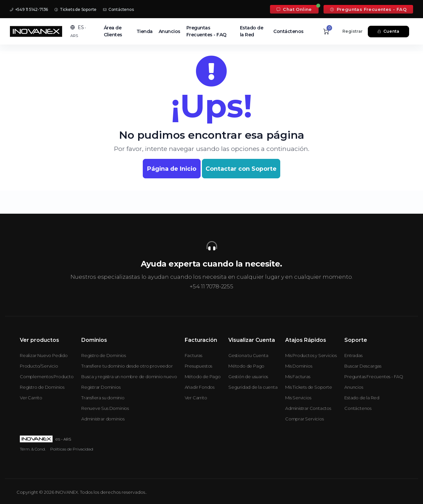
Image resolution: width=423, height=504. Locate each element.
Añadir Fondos (200, 387)
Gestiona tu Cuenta (248, 355)
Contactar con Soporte (241, 169)
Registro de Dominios (42, 387)
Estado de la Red (252, 31)
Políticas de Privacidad (72, 449)
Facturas (193, 355)
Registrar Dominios (101, 387)
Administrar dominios (103, 419)
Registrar (352, 31)
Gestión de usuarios (248, 377)
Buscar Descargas (363, 366)
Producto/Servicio (39, 366)
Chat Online (294, 9)
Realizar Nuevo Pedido (44, 355)
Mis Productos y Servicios (311, 355)
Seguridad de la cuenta (253, 387)
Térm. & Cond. (33, 449)
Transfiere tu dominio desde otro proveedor (127, 366)
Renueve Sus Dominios (105, 408)
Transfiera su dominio (103, 398)
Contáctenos (118, 9)
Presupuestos (199, 366)
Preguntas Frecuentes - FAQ (368, 9)
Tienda (145, 31)
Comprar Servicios (305, 419)
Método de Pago (203, 377)
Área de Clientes (113, 31)
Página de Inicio (172, 169)
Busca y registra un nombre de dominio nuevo (129, 377)
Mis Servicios (298, 398)
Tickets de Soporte (76, 9)
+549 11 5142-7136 (29, 9)
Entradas (353, 355)
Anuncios (170, 31)
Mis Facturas (298, 377)
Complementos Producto (47, 377)
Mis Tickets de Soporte (309, 387)
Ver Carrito (31, 398)
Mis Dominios (299, 366)
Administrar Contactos (308, 408)
